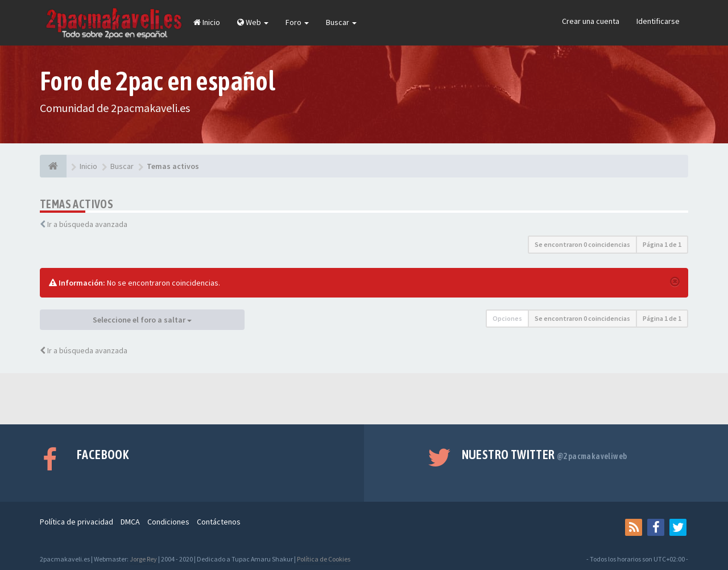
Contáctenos (219, 522)
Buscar (341, 22)
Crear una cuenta (591, 21)
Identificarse (658, 21)
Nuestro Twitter (545, 455)
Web (253, 22)
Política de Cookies (324, 559)
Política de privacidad (76, 522)
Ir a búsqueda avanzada (87, 224)
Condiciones (168, 522)
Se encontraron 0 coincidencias (582, 244)
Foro (297, 22)
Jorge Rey (143, 559)
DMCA (130, 522)
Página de (662, 244)
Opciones (507, 318)
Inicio (207, 22)
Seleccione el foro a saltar (142, 320)
